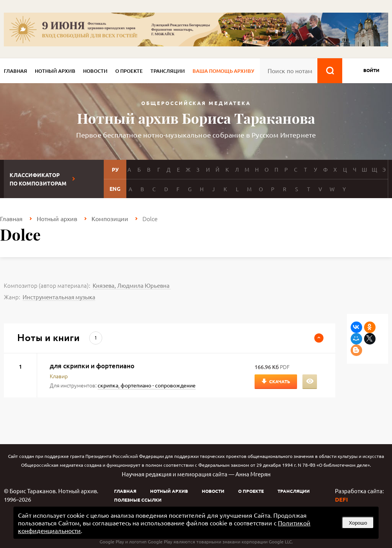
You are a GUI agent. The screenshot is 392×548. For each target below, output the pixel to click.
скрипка (108, 385)
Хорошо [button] (358, 523)
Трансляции (168, 71)
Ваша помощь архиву (223, 71)
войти (371, 70)
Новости (95, 71)
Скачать (280, 381)
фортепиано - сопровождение (158, 385)
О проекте (129, 71)
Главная (16, 71)
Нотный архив (55, 71)
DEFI (341, 499)
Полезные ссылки (138, 500)
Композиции (110, 218)
